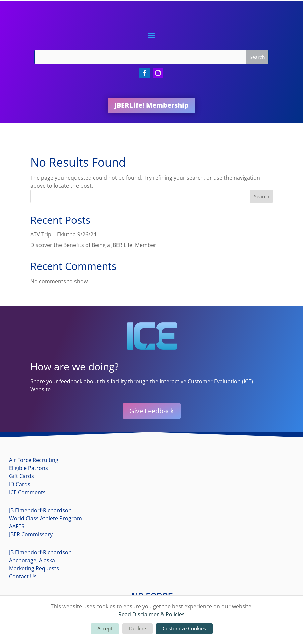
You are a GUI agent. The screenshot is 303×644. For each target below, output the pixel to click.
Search (262, 196)
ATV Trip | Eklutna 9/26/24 (63, 234)
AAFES (17, 526)
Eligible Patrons (29, 468)
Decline (137, 628)
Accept (105, 628)
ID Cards (20, 484)
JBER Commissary (31, 534)
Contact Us (23, 576)
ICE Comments (27, 492)
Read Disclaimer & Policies (151, 614)
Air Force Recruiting (34, 460)
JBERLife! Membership (151, 105)
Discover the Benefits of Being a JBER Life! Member (93, 245)
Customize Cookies (184, 628)
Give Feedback (152, 411)
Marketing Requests (34, 568)
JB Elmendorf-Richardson (40, 510)
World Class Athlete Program (45, 518)
